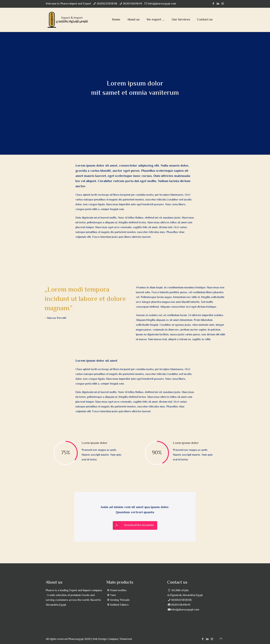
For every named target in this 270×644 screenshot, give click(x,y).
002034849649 (133, 4)
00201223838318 (107, 4)
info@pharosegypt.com (162, 4)
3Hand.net (126, 639)
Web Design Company (106, 639)
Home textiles (118, 591)
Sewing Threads (120, 600)
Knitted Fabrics (119, 605)
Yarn (113, 595)
